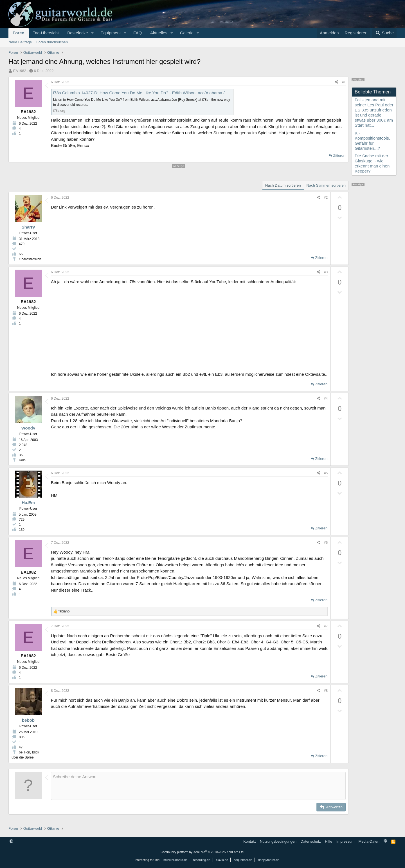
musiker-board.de (175, 860)
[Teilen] (336, 82)
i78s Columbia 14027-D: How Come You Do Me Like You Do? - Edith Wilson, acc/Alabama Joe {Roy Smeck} (154, 93)
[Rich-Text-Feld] (198, 786)
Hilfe (328, 841)
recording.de (202, 860)
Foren (19, 33)
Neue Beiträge (20, 42)
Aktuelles (159, 33)
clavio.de (222, 860)
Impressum (345, 841)
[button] (92, 33)
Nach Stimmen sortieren (326, 185)
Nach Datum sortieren (283, 185)
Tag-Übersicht (46, 33)
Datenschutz (311, 841)
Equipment (111, 33)
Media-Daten (369, 841)
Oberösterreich (30, 259)
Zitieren (339, 156)
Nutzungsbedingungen (278, 841)
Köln (22, 460)
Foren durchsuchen (52, 42)
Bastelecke (77, 33)
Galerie (187, 33)
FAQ (138, 33)
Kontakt (249, 841)
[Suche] (384, 33)
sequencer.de (243, 860)
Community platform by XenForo (202, 852)
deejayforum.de (269, 860)
